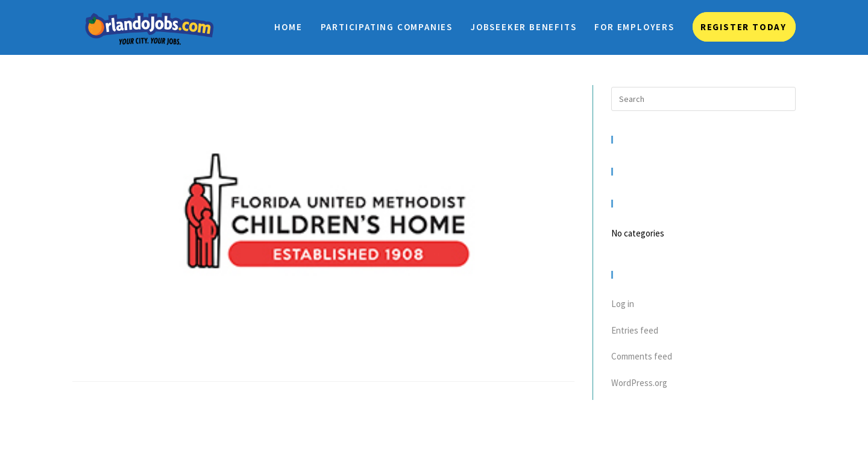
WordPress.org (639, 383)
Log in (623, 304)
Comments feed (642, 356)
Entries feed (635, 330)
